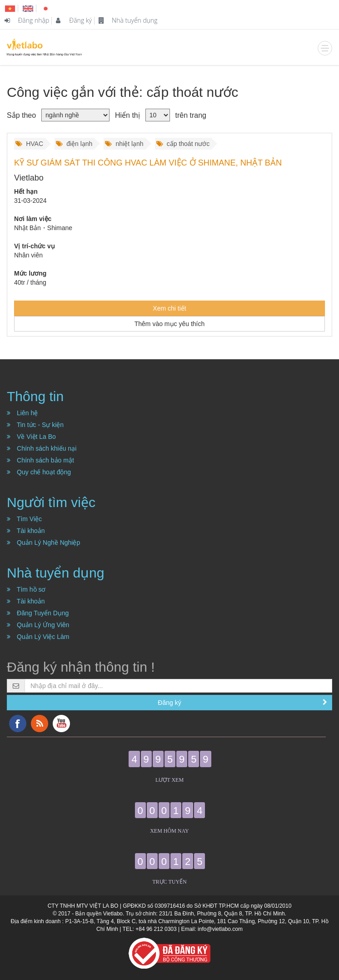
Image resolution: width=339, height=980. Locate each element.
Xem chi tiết (169, 308)
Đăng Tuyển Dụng (38, 613)
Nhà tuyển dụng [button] (55, 573)
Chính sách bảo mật (40, 460)
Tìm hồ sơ (26, 589)
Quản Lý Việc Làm (38, 637)
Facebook (18, 724)
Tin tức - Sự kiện (35, 425)
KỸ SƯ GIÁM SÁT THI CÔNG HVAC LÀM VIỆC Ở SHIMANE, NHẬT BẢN (148, 163)
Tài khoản (26, 531)
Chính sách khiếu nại (42, 448)
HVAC (29, 144)
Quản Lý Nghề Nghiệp (43, 543)
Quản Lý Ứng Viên (38, 625)
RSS (40, 724)
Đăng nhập (27, 20)
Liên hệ (22, 413)
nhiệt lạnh (124, 144)
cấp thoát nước (183, 144)
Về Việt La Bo (31, 437)
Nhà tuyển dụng (128, 20)
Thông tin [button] (35, 396)
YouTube (61, 724)
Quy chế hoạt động (39, 472)
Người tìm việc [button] (51, 502)
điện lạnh (74, 144)
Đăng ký (74, 20)
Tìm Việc (24, 519)
